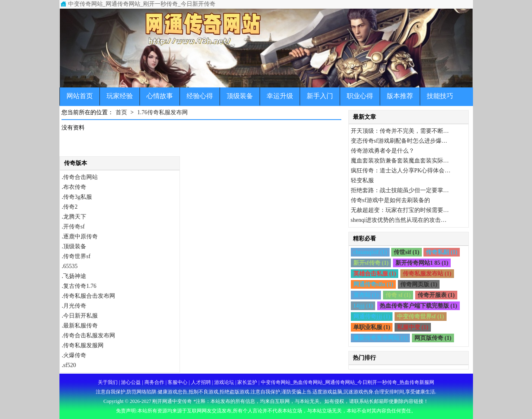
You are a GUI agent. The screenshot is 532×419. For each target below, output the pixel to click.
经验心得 (200, 96)
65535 (70, 266)
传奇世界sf (77, 256)
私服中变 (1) (413, 327)
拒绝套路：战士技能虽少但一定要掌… (400, 190)
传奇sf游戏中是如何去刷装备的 (390, 200)
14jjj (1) (363, 306)
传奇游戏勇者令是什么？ (383, 151)
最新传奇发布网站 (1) (381, 338)
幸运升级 (280, 96)
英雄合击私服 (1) (375, 274)
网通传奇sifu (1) (374, 284)
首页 (121, 112)
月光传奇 (75, 306)
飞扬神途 (75, 276)
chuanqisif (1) (370, 252)
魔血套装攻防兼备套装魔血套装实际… (400, 161)
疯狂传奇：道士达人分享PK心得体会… (401, 171)
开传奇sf (74, 227)
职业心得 (360, 96)
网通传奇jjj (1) (372, 317)
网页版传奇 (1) (433, 338)
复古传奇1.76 (80, 286)
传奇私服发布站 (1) (427, 274)
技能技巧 (440, 96)
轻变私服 (362, 180)
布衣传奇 (75, 187)
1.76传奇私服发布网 (162, 112)
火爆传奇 (75, 355)
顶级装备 (240, 96)
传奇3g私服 (78, 197)
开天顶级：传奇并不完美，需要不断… (400, 131)
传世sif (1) (407, 252)
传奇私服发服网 (83, 345)
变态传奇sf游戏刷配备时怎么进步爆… (399, 141)
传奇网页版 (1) (419, 284)
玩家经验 (120, 96)
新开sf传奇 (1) (371, 263)
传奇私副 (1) (442, 252)
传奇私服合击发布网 (89, 296)
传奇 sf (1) (398, 295)
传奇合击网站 (80, 177)
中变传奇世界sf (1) (421, 317)
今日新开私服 (80, 316)
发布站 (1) (366, 295)
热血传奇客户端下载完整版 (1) (419, 306)
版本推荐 (400, 96)
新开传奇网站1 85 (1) (422, 263)
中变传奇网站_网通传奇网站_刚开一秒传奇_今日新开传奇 (142, 4)
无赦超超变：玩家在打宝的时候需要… (400, 210)
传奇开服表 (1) (436, 295)
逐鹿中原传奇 (80, 237)
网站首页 (80, 96)
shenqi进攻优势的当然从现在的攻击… (399, 220)
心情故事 (160, 96)
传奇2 (70, 207)
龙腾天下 (75, 217)
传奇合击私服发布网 (89, 335)
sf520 (70, 365)
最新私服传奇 (80, 326)
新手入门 (320, 96)
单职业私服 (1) (372, 327)
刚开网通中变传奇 (172, 401)
